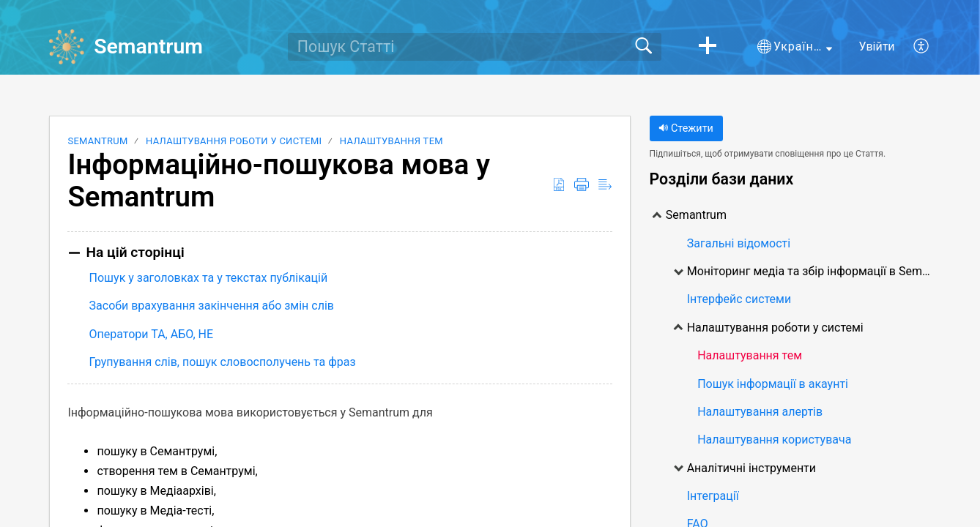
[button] (708, 47)
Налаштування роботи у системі (234, 141)
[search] (475, 47)
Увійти (877, 46)
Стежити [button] (686, 128)
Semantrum (97, 141)
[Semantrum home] (67, 47)
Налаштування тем (391, 141)
